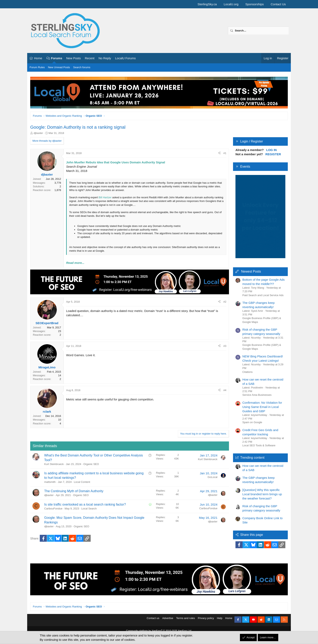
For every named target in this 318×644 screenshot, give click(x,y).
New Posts (74, 58)
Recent (90, 58)
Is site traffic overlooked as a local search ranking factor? (85, 504)
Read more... (75, 263)
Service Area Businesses (257, 395)
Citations (248, 372)
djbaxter (38, 133)
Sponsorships (255, 4)
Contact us (153, 621)
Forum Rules (37, 67)
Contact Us (278, 4)
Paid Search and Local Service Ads (263, 295)
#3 (225, 346)
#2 (225, 302)
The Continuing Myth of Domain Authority (74, 491)
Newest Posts (251, 271)
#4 (225, 390)
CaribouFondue (53, 509)
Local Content (82, 482)
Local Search (89, 509)
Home (38, 58)
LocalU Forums (125, 58)
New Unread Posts (59, 67)
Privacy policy (206, 621)
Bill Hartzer (105, 197)
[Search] (258, 31)
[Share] (219, 153)
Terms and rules (186, 621)
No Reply (105, 58)
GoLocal (213, 477)
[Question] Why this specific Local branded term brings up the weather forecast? (262, 494)
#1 (225, 153)
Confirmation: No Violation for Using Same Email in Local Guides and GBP (262, 407)
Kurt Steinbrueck (54, 464)
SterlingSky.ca (207, 4)
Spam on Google (252, 422)
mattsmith (50, 482)
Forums (57, 58)
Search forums (82, 67)
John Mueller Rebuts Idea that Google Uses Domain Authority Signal (116, 162)
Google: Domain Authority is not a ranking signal (78, 127)
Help (220, 621)
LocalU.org (231, 4)
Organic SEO (91, 464)
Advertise (168, 621)
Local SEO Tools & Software (259, 445)
